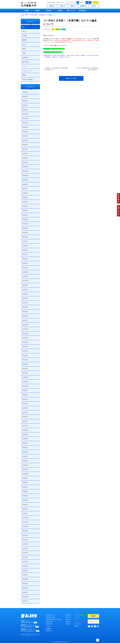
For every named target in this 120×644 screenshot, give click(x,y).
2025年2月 (25, 158)
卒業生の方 (73, 6)
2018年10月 (25, 474)
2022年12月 (25, 272)
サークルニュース (27, 71)
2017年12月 (25, 518)
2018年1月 (25, 513)
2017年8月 (25, 535)
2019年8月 (25, 439)
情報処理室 (49, 631)
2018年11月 (25, 469)
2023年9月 (25, 233)
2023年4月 (25, 254)
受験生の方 (52, 6)
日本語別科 (25, 58)
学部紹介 (38, 11)
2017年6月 (25, 540)
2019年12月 (25, 430)
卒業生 (24, 49)
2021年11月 (25, 329)
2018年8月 (25, 483)
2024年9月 (25, 180)
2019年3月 (25, 452)
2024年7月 (25, 189)
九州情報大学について (51, 615)
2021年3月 (25, 364)
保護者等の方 (83, 6)
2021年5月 (25, 355)
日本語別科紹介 (82, 11)
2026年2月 (25, 105)
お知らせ (58, 29)
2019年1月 (25, 461)
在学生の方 (62, 6)
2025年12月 (25, 114)
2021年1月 (25, 373)
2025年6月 (25, 140)
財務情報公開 (49, 624)
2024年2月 (25, 211)
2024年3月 (25, 206)
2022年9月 (25, 285)
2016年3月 (25, 575)
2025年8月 (25, 132)
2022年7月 (25, 294)
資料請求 (118, 198)
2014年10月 (25, 597)
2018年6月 (25, 491)
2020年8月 (25, 395)
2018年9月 (25, 478)
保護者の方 (68, 622)
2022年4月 (25, 307)
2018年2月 (25, 509)
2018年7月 (25, 487)
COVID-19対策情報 (27, 80)
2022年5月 (25, 303)
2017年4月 (25, 549)
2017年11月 (25, 522)
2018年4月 (25, 500)
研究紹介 (60, 11)
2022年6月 (25, 298)
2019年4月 (25, 448)
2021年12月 (25, 325)
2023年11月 (25, 224)
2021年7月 (25, 347)
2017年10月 (25, 527)
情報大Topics (26, 62)
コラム (24, 66)
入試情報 (24, 36)
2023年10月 (25, 228)
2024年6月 (25, 193)
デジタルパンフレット (93, 622)
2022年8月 (25, 290)
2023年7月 (25, 241)
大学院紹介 (49, 11)
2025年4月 (25, 149)
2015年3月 (25, 588)
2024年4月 (25, 202)
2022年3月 (25, 312)
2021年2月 (25, 369)
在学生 (64, 29)
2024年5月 (25, 197)
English (54, 2)
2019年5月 (25, 443)
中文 (62, 2)
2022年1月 (25, 320)
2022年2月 (25, 316)
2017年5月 (25, 544)
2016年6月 (25, 570)
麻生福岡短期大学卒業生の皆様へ (54, 619)
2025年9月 (25, 127)
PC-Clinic (48, 626)
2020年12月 (25, 377)
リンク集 (77, 617)
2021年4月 (25, 360)
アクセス (96, 2)
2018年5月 (25, 496)
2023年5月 (25, 250)
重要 (53, 29)
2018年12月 (25, 465)
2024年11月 (25, 171)
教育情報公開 (49, 622)
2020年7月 (25, 399)
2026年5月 (25, 92)
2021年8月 (25, 342)
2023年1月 (25, 268)
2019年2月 (25, 456)
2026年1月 (25, 110)
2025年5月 (25, 145)
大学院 (24, 53)
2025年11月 (25, 119)
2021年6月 (25, 351)
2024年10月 (25, 175)
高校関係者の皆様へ (51, 617)
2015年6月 (25, 584)
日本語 (49, 2)
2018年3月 (25, 505)
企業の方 (94, 6)
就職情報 (24, 40)
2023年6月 (25, 246)
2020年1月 (25, 426)
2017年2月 (25, 557)
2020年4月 (25, 413)
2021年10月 (25, 334)
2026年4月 (25, 97)
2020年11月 (25, 382)
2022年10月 (25, 281)
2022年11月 (25, 276)
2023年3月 (25, 259)
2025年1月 (25, 162)
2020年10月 (25, 386)
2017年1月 (25, 562)
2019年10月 (25, 434)
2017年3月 (25, 553)
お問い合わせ (118, 211)
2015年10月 (25, 579)
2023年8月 (25, 237)
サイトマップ (78, 619)
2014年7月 (25, 601)
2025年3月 (25, 154)
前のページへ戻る (71, 78)
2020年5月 (25, 408)
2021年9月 (25, 338)
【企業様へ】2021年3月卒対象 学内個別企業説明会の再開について (56, 69)
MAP (35, 623)
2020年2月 (25, 421)
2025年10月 (25, 123)
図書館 (24, 75)
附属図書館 (49, 628)
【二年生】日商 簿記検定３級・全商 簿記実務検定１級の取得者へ (87, 69)
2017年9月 (25, 531)
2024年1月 (25, 215)
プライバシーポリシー (80, 615)
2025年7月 (25, 136)
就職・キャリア (71, 11)
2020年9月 (25, 391)
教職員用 (77, 626)
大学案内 (26, 11)
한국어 (58, 2)
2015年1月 (25, 592)
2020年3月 (25, 417)
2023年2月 (25, 263)
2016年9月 (25, 566)
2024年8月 (25, 184)
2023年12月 (25, 219)
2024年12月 (25, 167)
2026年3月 (25, 101)
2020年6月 (25, 404)
